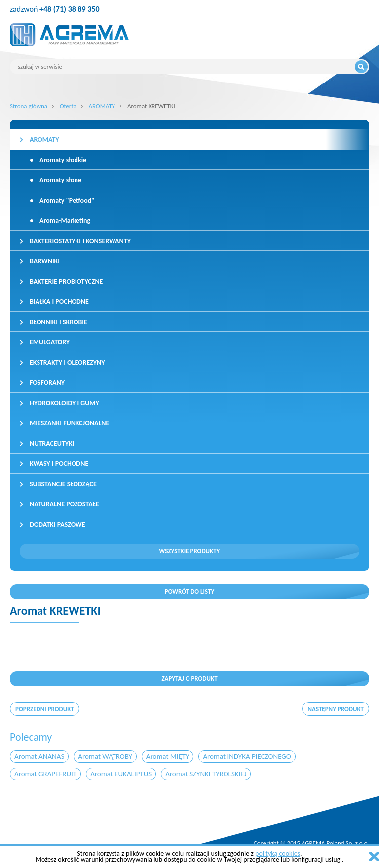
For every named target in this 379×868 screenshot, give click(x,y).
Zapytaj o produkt (189, 679)
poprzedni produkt (45, 709)
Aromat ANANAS (39, 756)
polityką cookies (278, 853)
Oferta (68, 106)
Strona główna (29, 106)
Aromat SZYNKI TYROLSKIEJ (206, 774)
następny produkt (336, 709)
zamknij (374, 856)
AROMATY (102, 106)
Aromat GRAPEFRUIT (45, 774)
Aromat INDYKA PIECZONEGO (247, 756)
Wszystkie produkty (190, 551)
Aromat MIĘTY (168, 756)
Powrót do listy (190, 592)
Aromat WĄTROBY (105, 756)
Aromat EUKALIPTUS (121, 774)
